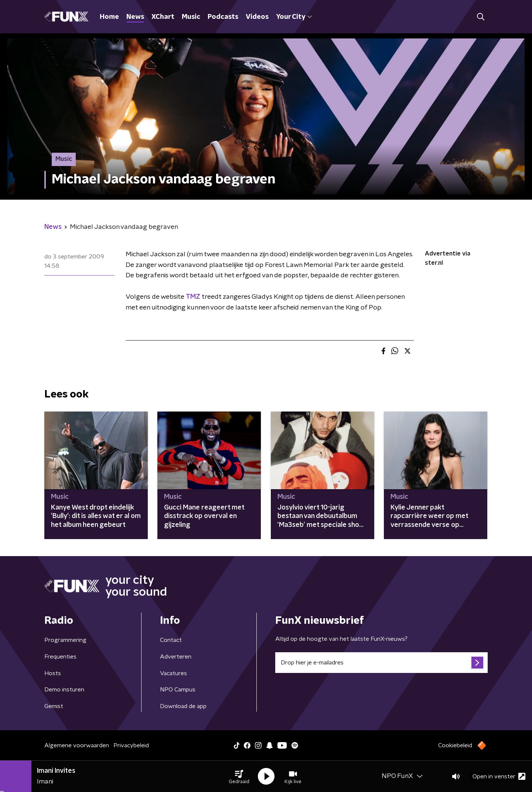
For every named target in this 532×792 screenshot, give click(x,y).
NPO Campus (178, 690)
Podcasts (223, 17)
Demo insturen (64, 690)
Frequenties (60, 657)
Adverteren (176, 657)
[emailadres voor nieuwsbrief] (381, 663)
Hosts (53, 673)
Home (109, 17)
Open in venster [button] (499, 776)
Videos (257, 17)
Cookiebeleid (455, 745)
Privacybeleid (131, 745)
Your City (294, 17)
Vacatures (173, 673)
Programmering (65, 640)
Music (191, 17)
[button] (239, 776)
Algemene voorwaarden (77, 745)
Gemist (54, 706)
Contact (171, 640)
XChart (163, 17)
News (135, 17)
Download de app (183, 706)
